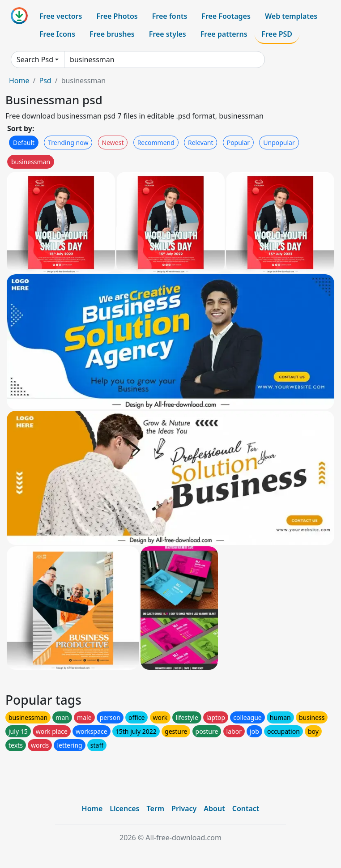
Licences (124, 808)
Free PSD (277, 34)
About (214, 808)
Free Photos (117, 16)
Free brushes (112, 34)
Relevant (201, 143)
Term (155, 808)
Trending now (68, 143)
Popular (238, 143)
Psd (45, 81)
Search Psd (35, 60)
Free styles (168, 34)
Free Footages (226, 16)
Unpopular (279, 143)
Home (19, 81)
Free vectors (61, 16)
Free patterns (224, 34)
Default (24, 143)
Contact (246, 808)
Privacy (184, 808)
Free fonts (170, 16)
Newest (113, 143)
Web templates (291, 16)
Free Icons (57, 34)
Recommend (156, 143)
